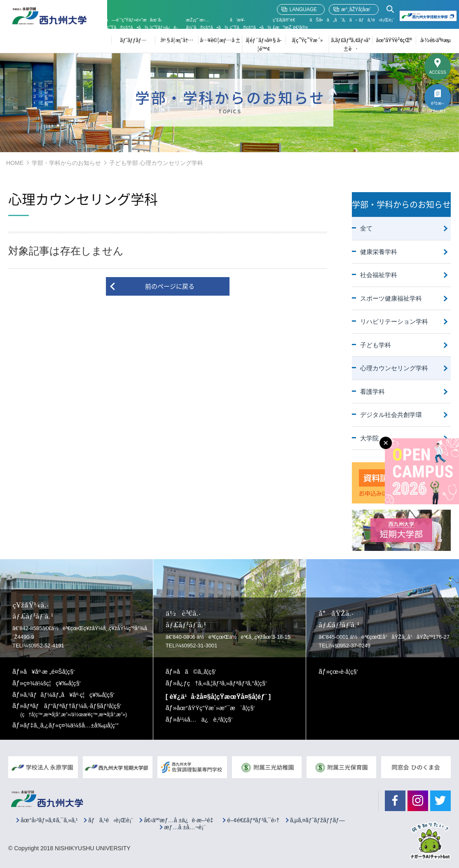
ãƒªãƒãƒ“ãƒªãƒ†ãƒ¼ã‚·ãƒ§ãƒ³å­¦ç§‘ (75, 709)
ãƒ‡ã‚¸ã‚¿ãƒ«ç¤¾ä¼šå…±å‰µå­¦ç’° (76, 724)
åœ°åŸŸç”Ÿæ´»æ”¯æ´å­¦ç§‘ (219, 707)
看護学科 (372, 392)
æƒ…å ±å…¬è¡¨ (185, 826)
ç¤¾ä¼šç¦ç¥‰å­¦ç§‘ (55, 683)
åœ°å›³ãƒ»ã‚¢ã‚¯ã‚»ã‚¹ (49, 819)
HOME (15, 163)
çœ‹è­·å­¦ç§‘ (345, 672)
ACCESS (437, 72)
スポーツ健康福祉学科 (391, 298)
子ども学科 (376, 345)
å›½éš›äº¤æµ (438, 40)
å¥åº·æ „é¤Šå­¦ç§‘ (52, 672)
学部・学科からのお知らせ (66, 163)
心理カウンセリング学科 (394, 368)
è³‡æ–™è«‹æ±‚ (437, 106)
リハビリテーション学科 (394, 321)
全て (366, 228)
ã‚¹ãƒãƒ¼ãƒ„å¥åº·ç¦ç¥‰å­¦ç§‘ (73, 694)
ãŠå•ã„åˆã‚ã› (333, 20)
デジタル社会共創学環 (391, 415)
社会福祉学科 (379, 275)
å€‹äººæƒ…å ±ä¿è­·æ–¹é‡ (180, 819)
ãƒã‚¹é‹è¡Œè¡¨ (377, 20)
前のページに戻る (170, 286)
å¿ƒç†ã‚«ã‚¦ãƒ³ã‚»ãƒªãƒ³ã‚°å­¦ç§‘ (226, 683)
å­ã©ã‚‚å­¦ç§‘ (198, 672)
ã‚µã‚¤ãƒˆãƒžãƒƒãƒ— (317, 819)
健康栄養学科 (379, 252)
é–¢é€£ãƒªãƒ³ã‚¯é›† (253, 819)
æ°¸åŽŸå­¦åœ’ (356, 9)
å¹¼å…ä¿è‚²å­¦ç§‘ (207, 719)
